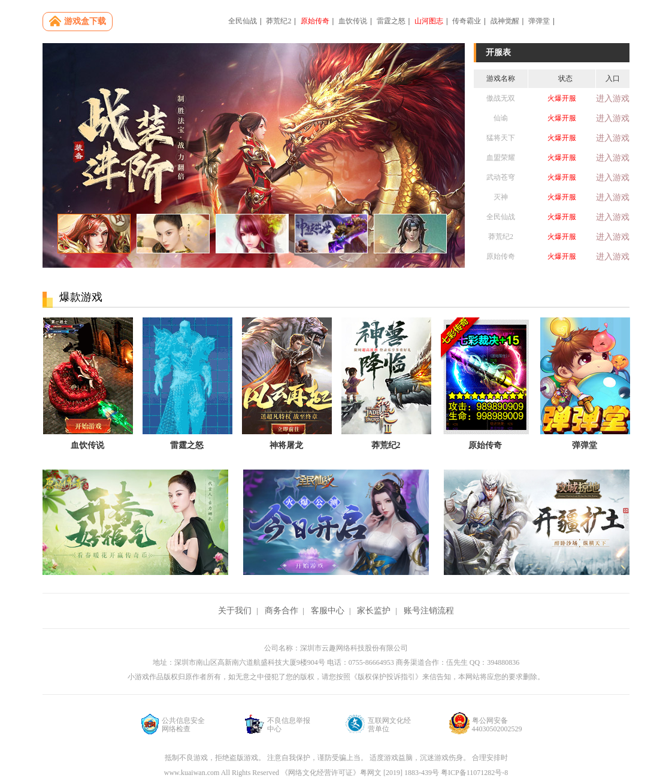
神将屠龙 (286, 445)
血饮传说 (353, 21)
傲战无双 (501, 98)
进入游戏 (613, 99)
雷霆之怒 (391, 21)
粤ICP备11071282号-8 (474, 773)
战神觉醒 (505, 21)
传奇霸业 (467, 21)
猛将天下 (501, 138)
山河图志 (429, 21)
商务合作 (281, 611)
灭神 (501, 197)
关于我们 (235, 611)
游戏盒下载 (85, 21)
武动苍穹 (501, 177)
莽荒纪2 (279, 21)
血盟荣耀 (501, 158)
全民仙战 (243, 21)
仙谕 (501, 118)
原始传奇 (315, 21)
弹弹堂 (539, 21)
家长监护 (374, 611)
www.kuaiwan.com (193, 773)
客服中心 (328, 611)
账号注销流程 (429, 611)
